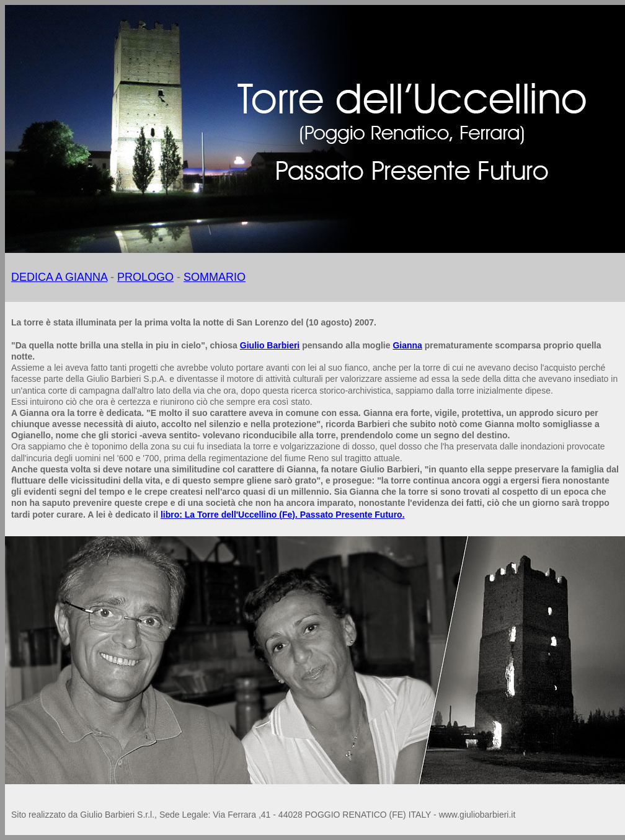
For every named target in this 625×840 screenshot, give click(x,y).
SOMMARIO (215, 277)
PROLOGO (145, 277)
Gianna (407, 345)
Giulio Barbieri (270, 345)
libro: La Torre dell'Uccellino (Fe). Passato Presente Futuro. (283, 515)
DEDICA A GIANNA (59, 277)
